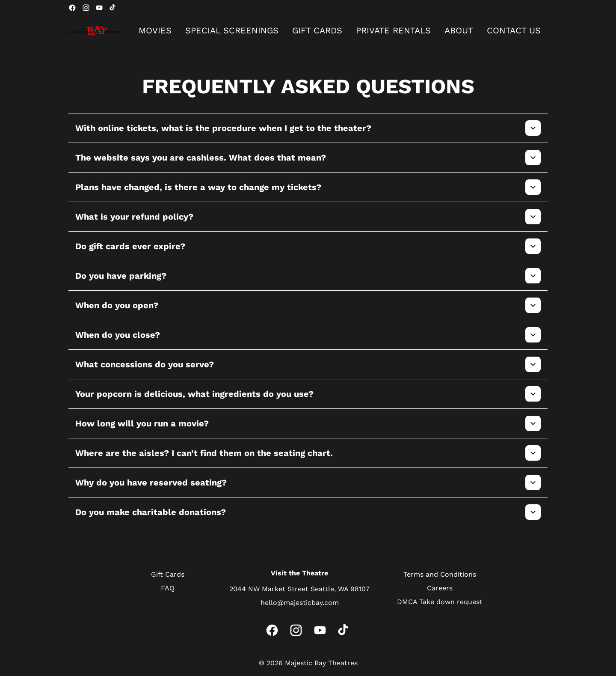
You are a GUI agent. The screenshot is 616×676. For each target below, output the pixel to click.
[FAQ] (168, 588)
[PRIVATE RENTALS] (393, 31)
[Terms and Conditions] (440, 575)
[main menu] (340, 31)
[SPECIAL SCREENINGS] (232, 31)
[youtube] (99, 8)
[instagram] (86, 8)
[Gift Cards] (168, 575)
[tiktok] (113, 8)
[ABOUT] (459, 31)
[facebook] (72, 8)
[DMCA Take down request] (440, 602)
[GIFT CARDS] (317, 31)
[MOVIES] (155, 31)
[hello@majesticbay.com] (300, 603)
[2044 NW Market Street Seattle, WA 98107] (299, 589)
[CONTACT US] (514, 31)
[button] (308, 128)
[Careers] (440, 588)
